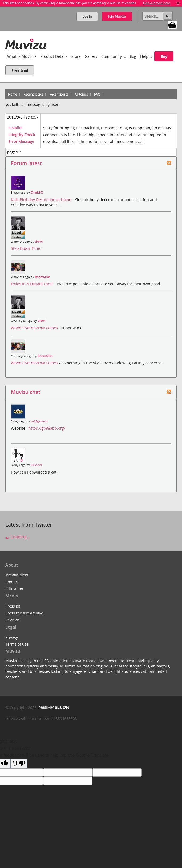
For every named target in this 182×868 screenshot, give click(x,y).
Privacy (12, 637)
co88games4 (39, 421)
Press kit (13, 606)
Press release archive (24, 613)
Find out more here (157, 3)
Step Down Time (26, 248)
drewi (39, 242)
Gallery (91, 56)
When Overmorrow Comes (35, 328)
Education (14, 589)
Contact (12, 582)
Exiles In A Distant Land (32, 284)
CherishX (37, 193)
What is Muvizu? (22, 56)
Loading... (18, 537)
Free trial (20, 70)
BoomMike (42, 277)
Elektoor (36, 465)
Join (117, 16)
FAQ (97, 94)
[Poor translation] (19, 763)
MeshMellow (17, 575)
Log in (87, 16)
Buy (164, 56)
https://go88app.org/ (47, 428)
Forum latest (26, 163)
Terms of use (17, 644)
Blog (132, 56)
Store (76, 56)
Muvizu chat (26, 392)
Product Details (54, 56)
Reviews (13, 620)
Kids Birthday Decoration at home (42, 200)
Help (144, 56)
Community (112, 56)
